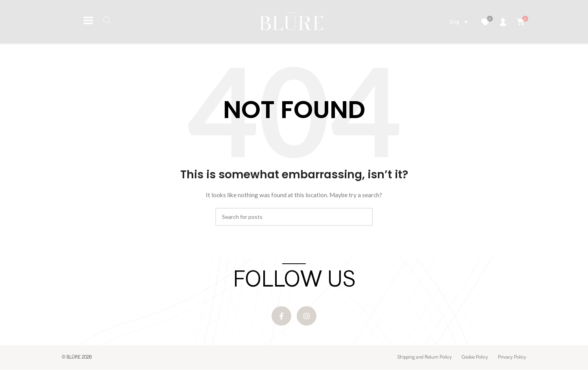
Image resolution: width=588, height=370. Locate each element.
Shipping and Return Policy (425, 358)
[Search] (294, 217)
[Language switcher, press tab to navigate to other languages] (459, 21)
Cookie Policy (475, 358)
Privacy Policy (512, 358)
